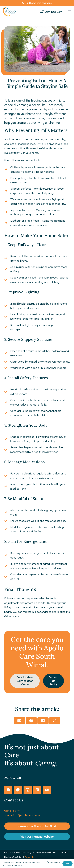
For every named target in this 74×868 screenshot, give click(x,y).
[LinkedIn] (37, 790)
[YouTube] (47, 790)
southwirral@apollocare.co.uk (22, 815)
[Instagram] (28, 790)
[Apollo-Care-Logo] (10, 12)
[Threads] (18, 790)
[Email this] (19, 721)
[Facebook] (8, 790)
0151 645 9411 (12, 811)
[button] (69, 12)
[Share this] (31, 721)
